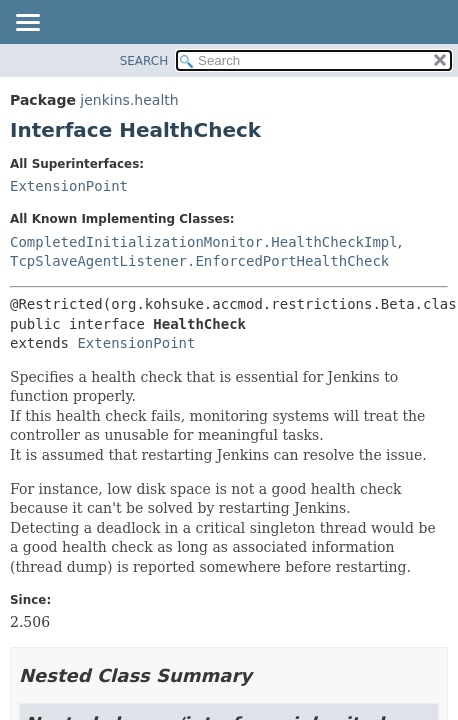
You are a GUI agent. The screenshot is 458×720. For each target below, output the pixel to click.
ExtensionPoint (69, 186)
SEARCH (144, 61)
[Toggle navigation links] (27, 24)
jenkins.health (129, 100)
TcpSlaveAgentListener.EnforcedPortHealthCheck (199, 261)
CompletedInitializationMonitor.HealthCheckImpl (204, 242)
